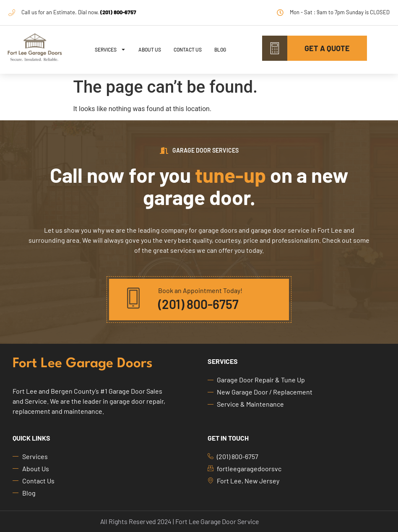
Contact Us (188, 49)
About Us (150, 49)
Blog (220, 49)
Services (110, 49)
